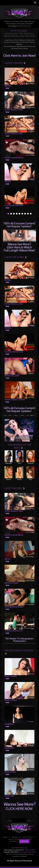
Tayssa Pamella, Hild (14, 110)
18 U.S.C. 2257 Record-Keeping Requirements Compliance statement (21, 854)
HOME (5, 837)
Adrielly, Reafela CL (14, 631)
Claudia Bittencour (14, 206)
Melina (8, 182)
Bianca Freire (11, 676)
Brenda (8, 86)
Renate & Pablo (11, 583)
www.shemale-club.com (26, 852)
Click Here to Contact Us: (19, 848)
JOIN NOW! (24, 841)
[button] (20, 235)
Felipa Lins (9, 796)
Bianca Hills (10, 772)
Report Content (30, 850)
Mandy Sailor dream (14, 158)
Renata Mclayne (12, 376)
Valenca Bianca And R (15, 400)
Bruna (7, 559)
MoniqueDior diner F (14, 607)
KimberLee (9, 724)
